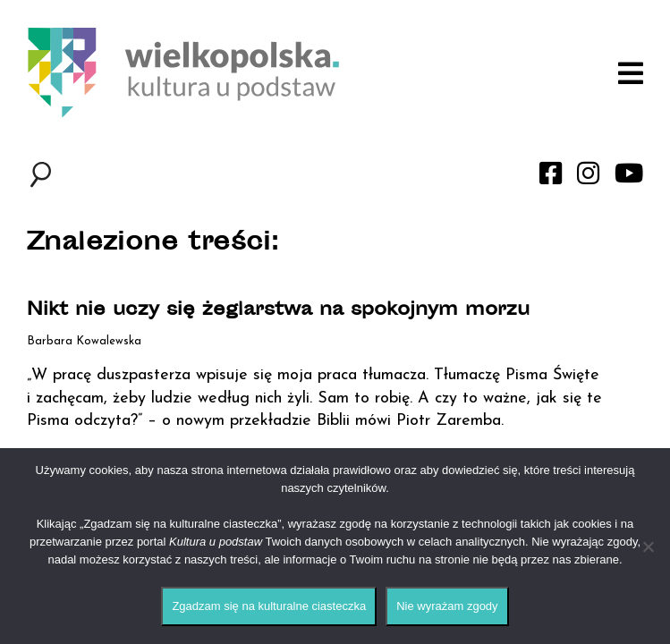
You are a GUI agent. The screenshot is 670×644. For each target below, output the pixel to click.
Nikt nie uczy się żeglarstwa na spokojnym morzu (278, 311)
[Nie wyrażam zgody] (648, 547)
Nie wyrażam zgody (447, 606)
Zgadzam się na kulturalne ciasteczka (269, 606)
